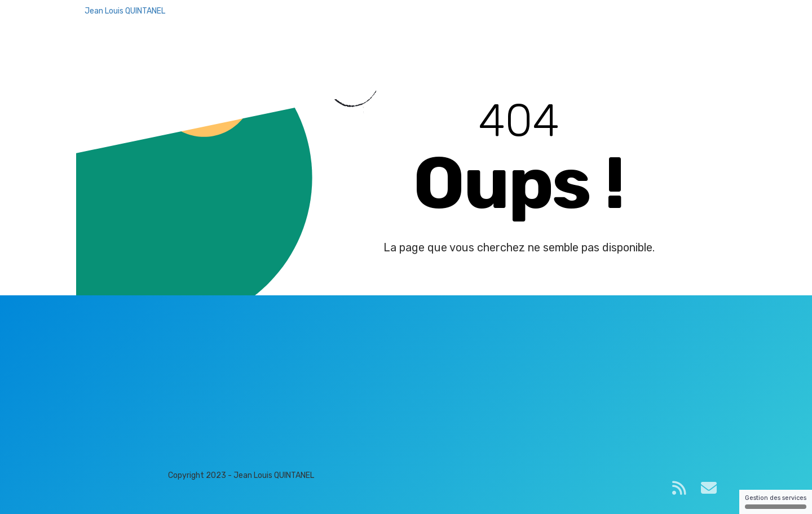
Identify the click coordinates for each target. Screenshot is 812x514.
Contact (553, 22)
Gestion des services (776, 502)
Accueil (478, 22)
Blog (515, 22)
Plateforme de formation (635, 22)
